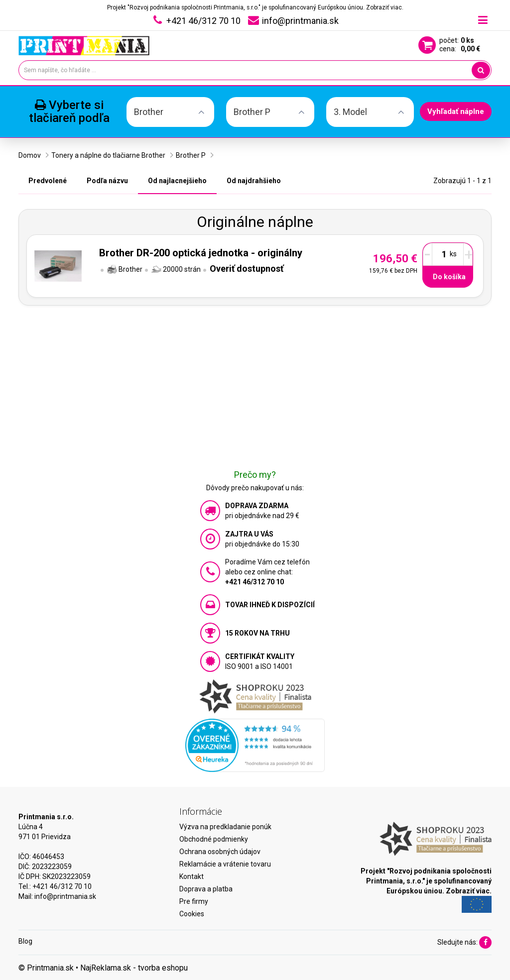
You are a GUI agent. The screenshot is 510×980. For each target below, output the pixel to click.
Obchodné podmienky (214, 839)
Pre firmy (194, 901)
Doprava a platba (206, 889)
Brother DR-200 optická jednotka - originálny (201, 253)
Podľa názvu (107, 181)
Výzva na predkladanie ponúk (225, 827)
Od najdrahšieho (254, 181)
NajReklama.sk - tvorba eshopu (134, 968)
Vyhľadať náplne (456, 111)
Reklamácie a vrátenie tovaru (225, 864)
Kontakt (191, 876)
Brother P (191, 155)
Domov (30, 155)
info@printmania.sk (65, 896)
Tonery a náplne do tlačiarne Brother (108, 155)
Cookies (192, 914)
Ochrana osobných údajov (220, 852)
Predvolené (48, 181)
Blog (25, 941)
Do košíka (449, 277)
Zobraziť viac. (385, 7)
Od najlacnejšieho (177, 181)
